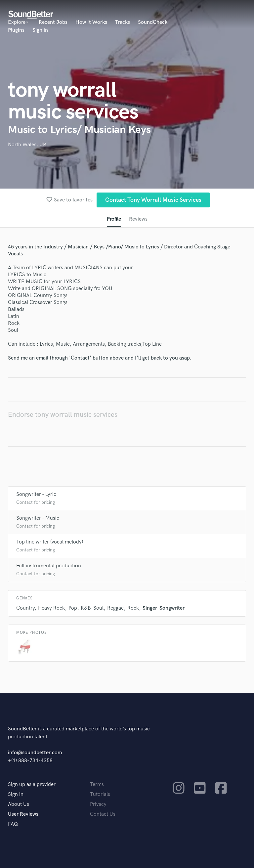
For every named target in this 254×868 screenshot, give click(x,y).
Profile (114, 219)
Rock (133, 608)
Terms (97, 784)
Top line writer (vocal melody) (50, 542)
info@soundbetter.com (35, 753)
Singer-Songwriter (164, 608)
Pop (73, 608)
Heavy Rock (51, 608)
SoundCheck (153, 22)
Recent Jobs (53, 22)
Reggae (115, 608)
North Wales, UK (27, 145)
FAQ (13, 824)
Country (25, 608)
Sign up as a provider (32, 784)
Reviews (138, 219)
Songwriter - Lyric (36, 494)
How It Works (91, 22)
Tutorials (100, 794)
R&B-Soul (92, 608)
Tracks (123, 22)
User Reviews (23, 814)
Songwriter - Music (38, 518)
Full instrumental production (49, 566)
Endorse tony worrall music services (63, 415)
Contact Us (103, 814)
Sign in (40, 30)
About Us (19, 804)
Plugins (16, 30)
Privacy (98, 804)
